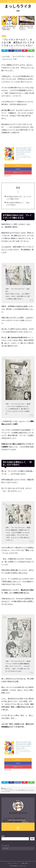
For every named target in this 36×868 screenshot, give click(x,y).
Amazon (18, 166)
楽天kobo (8, 175)
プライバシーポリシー (13, 863)
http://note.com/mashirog (17, 820)
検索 (3, 836)
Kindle (18, 169)
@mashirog (7, 59)
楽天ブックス (18, 173)
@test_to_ (25, 822)
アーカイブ (5, 846)
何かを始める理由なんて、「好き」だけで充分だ (19, 204)
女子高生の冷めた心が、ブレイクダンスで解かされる (19, 198)
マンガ (4, 36)
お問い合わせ (25, 863)
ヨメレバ (26, 156)
